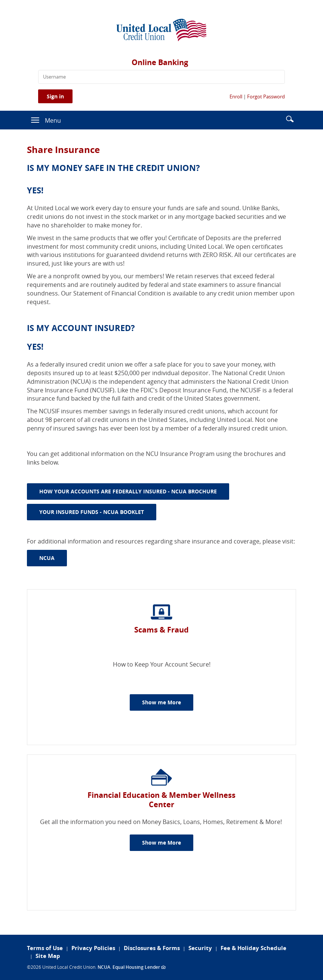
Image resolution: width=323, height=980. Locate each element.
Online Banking (160, 62)
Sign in (55, 96)
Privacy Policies (93, 948)
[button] (290, 118)
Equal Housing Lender (139, 967)
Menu (53, 120)
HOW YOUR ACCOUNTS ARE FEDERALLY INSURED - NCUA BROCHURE (134, 491)
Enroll (236, 97)
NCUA (53, 558)
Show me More (168, 702)
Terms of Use (45, 948)
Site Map (48, 956)
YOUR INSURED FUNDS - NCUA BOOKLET (98, 512)
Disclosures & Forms (152, 948)
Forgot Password (266, 97)
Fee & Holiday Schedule (253, 948)
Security (200, 948)
